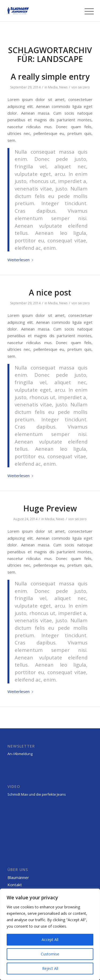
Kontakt (15, 885)
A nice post (50, 292)
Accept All (50, 940)
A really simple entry (50, 77)
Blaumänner (18, 877)
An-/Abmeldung (20, 754)
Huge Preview (50, 508)
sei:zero (84, 87)
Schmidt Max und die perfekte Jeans (37, 794)
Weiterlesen (21, 260)
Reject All (50, 968)
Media (53, 87)
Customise (50, 954)
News (63, 87)
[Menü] (85, 11)
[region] (50, 934)
